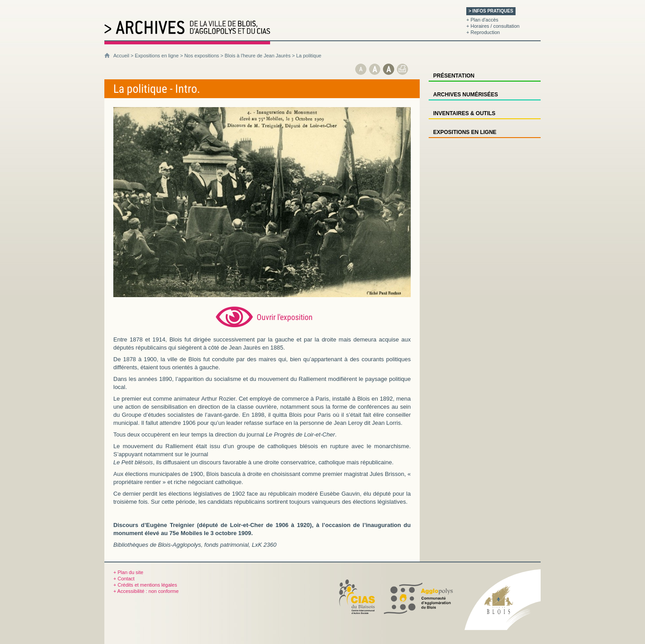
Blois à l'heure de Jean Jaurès (258, 56)
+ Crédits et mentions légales (145, 585)
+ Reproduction (483, 32)
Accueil (121, 56)
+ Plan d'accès (482, 20)
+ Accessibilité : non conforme (146, 591)
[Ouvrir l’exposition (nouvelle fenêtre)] (262, 295)
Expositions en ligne (157, 56)
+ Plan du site (128, 572)
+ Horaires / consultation (493, 26)
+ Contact (124, 579)
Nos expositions (202, 56)
